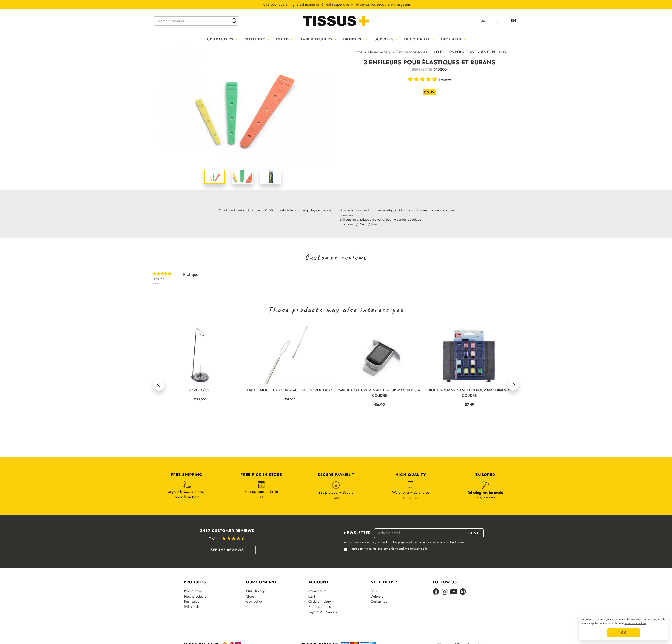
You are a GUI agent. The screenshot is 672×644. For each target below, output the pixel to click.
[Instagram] (445, 592)
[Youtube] (454, 592)
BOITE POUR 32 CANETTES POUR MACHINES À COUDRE (469, 393)
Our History (255, 591)
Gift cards (192, 607)
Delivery (377, 596)
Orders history (320, 602)
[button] (159, 385)
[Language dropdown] (515, 21)
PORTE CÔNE (200, 390)
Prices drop (193, 591)
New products (195, 596)
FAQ (374, 591)
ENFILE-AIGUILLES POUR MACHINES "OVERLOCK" (290, 390)
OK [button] (623, 633)
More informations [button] (635, 623)
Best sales (191, 602)
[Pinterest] (463, 592)
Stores (251, 596)
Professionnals (320, 607)
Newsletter (357, 533)
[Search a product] (196, 21)
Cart (312, 596)
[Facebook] (436, 592)
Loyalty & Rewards (323, 612)
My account (317, 591)
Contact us (254, 602)
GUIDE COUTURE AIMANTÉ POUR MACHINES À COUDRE (379, 393)
